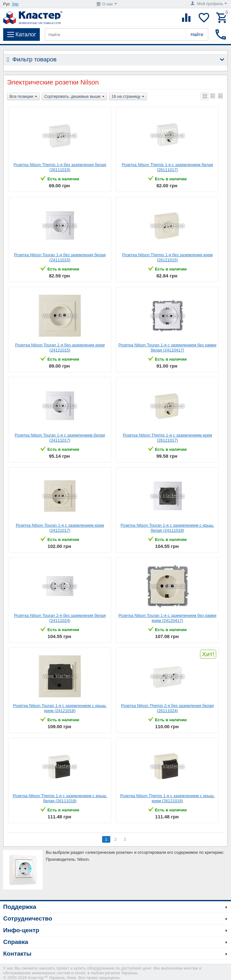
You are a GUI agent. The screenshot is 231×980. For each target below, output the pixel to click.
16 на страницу (128, 97)
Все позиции (23, 97)
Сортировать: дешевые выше (74, 97)
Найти (197, 34)
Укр (15, 4)
